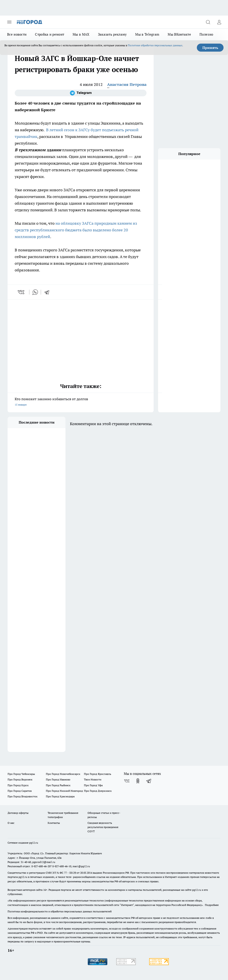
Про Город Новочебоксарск (63, 774)
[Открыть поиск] (208, 22)
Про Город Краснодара (60, 796)
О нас (11, 823)
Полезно (206, 34)
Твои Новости (93, 779)
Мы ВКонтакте (179, 34)
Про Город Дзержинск (98, 791)
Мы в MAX (81, 34)
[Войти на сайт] (219, 22)
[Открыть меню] (9, 22)
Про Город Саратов (20, 791)
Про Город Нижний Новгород (64, 791)
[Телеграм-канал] (81, 93)
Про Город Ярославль (98, 774)
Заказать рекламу (112, 34)
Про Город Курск (18, 785)
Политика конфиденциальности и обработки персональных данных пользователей (60, 911)
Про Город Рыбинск (58, 785)
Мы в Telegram (147, 34)
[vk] (21, 292)
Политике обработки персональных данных (155, 45)
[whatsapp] (35, 292)
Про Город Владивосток (22, 796)
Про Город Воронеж (20, 779)
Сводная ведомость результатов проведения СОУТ (103, 827)
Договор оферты (18, 813)
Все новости (17, 34)
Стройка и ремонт (50, 34)
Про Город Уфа (93, 785)
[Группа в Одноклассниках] (138, 781)
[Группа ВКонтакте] (127, 781)
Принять (210, 48)
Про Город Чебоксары (21, 774)
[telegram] (48, 292)
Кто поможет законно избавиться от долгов (81, 402)
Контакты (54, 823)
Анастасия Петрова (127, 84)
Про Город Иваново (58, 779)
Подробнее (212, 905)
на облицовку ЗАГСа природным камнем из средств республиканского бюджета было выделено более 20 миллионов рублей (76, 230)
